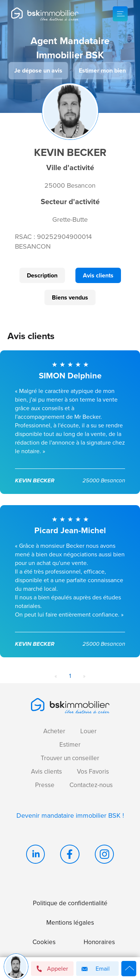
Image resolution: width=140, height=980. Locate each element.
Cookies (44, 942)
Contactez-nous (91, 785)
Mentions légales (70, 923)
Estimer (70, 745)
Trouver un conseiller (70, 758)
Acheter (54, 731)
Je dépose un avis (38, 70)
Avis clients (98, 275)
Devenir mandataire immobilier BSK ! (70, 815)
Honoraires (99, 942)
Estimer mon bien (102, 70)
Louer (88, 731)
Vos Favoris (93, 772)
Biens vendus (70, 297)
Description (42, 275)
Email (94, 969)
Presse (45, 785)
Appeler (52, 969)
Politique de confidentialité (70, 903)
